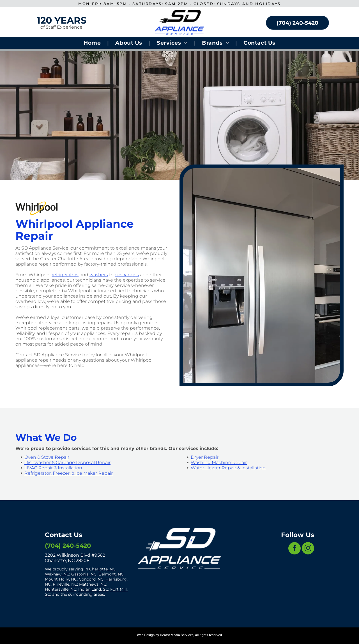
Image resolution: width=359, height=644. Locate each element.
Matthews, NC (93, 584)
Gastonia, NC (84, 574)
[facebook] (294, 549)
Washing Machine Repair (219, 463)
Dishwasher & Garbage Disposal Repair (67, 463)
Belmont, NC (111, 574)
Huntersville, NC (61, 589)
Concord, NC (91, 579)
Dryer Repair (205, 457)
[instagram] (308, 549)
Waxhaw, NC (57, 574)
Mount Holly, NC (61, 579)
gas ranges (127, 275)
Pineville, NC (65, 584)
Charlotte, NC (102, 569)
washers (99, 275)
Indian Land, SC (93, 589)
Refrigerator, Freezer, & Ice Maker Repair (69, 473)
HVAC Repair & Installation (53, 468)
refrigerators (65, 275)
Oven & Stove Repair (47, 457)
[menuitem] (93, 43)
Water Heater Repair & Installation (228, 468)
